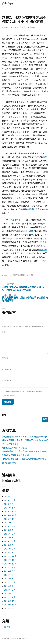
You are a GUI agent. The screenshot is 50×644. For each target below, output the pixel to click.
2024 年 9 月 (10, 567)
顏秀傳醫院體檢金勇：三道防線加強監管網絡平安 (25, 437)
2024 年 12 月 (10, 556)
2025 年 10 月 (10, 519)
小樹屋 (30, 231)
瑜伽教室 (16, 220)
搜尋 (4, 415)
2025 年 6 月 (10, 534)
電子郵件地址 (7, 369)
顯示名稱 (6, 358)
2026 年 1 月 (10, 508)
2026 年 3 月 (10, 500)
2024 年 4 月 (10, 586)
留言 (4, 332)
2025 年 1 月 (10, 553)
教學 (45, 157)
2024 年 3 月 (10, 590)
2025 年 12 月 (10, 511)
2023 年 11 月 (10, 605)
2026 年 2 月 (10, 504)
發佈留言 (33, 27)
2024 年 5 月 (10, 582)
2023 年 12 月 (10, 601)
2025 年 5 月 (10, 538)
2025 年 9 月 (10, 523)
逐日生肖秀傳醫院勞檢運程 (14, 448)
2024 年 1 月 (10, 597)
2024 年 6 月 (10, 579)
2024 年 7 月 (10, 575)
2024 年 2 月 (10, 594)
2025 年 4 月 (10, 541)
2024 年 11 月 (10, 560)
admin (6, 27)
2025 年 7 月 (10, 530)
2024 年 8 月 (10, 571)
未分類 (7, 627)
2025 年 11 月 (10, 515)
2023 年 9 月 (10, 609)
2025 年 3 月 (10, 545)
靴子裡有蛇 (8, 3)
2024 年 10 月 (10, 564)
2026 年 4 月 (10, 497)
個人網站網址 (7, 381)
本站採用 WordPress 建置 (19, 638)
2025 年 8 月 (10, 526)
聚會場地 (29, 209)
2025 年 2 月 (10, 549)
